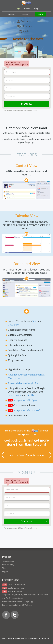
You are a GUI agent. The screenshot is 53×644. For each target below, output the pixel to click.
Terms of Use (8, 561)
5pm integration (15, 591)
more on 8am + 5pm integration (27, 455)
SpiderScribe (15, 395)
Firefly (30, 395)
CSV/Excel (13, 324)
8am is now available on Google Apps (18, 601)
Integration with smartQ (27, 410)
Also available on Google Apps (24, 383)
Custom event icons (17, 588)
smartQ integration (16, 584)
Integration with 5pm (25, 400)
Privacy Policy (8, 565)
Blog (36, 9)
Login (18, 9)
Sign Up (40, 14)
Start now (27, 104)
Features (11, 14)
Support (27, 9)
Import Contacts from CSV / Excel (17, 605)
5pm (35, 321)
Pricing (25, 14)
